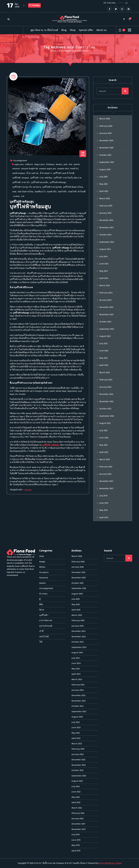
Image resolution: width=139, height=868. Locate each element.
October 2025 (105, 232)
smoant (16, 244)
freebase (50, 240)
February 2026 (106, 203)
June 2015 (104, 580)
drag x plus (40, 240)
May (83, 229)
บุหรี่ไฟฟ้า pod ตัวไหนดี (64, 249)
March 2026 (105, 196)
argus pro (19, 240)
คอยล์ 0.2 (74, 244)
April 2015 (104, 594)
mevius (59, 240)
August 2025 (105, 246)
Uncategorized (20, 236)
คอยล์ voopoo (19, 249)
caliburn (29, 240)
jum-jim (28, 565)
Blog (64, 30)
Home (53, 51)
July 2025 (103, 254)
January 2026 (105, 210)
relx (70, 240)
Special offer (86, 30)
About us (101, 30)
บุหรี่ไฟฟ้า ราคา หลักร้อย (41, 253)
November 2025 (106, 225)
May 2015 (104, 587)
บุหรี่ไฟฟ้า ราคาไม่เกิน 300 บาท (67, 253)
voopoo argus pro (48, 244)
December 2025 (106, 217)
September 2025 (107, 239)
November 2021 (106, 565)
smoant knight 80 (29, 244)
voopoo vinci (63, 244)
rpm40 (76, 240)
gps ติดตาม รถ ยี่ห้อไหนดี (44, 30)
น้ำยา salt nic (32, 249)
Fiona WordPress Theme (110, 863)
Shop (73, 30)
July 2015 (103, 573)
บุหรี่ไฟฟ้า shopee (21, 253)
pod (65, 240)
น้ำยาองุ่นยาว (46, 249)
